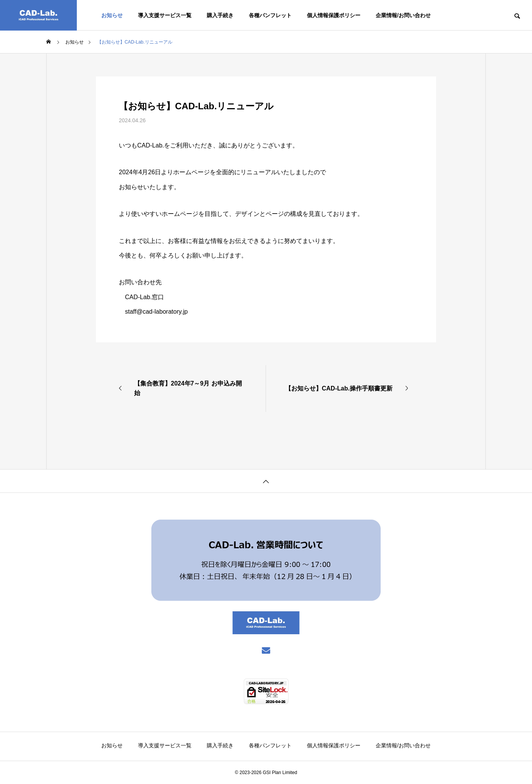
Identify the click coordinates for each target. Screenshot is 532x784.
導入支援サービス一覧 (165, 15)
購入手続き (220, 15)
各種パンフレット (270, 15)
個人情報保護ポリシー (334, 15)
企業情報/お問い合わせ (403, 15)
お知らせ (112, 15)
